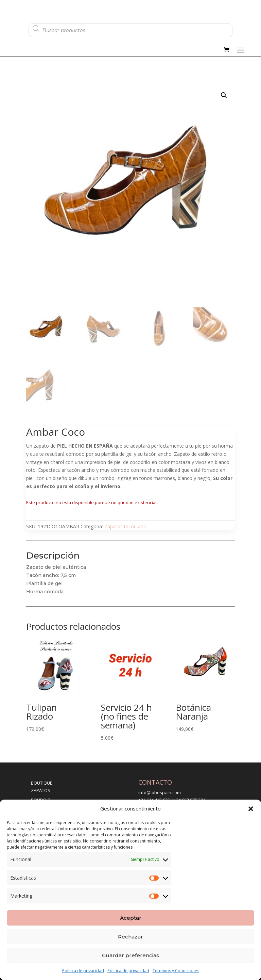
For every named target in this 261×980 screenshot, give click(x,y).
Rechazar (130, 937)
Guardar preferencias (130, 955)
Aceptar (131, 918)
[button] (251, 809)
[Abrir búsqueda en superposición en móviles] (130, 29)
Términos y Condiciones (176, 971)
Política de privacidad (83, 971)
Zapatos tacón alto (125, 526)
